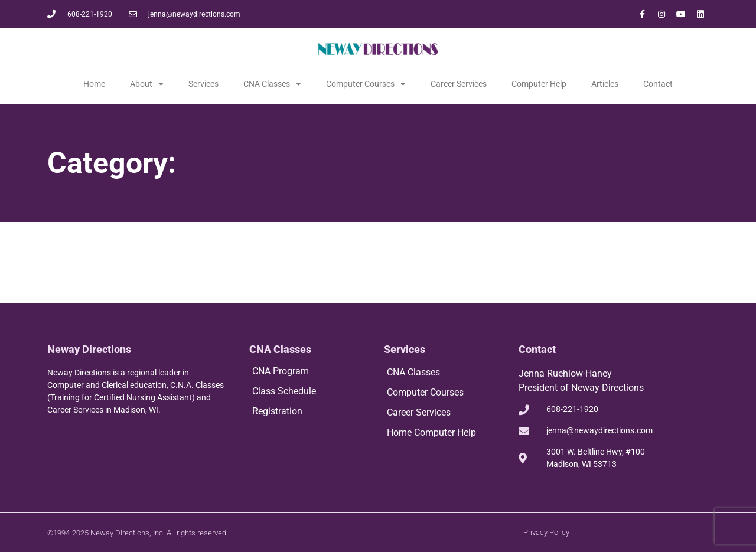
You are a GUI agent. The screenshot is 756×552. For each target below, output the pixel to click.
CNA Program (281, 371)
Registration (277, 411)
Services (203, 84)
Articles (605, 84)
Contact (658, 84)
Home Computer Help (431, 432)
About (147, 84)
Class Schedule (284, 391)
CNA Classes (272, 84)
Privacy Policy (546, 532)
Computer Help (539, 84)
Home (94, 84)
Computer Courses (366, 84)
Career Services (459, 84)
